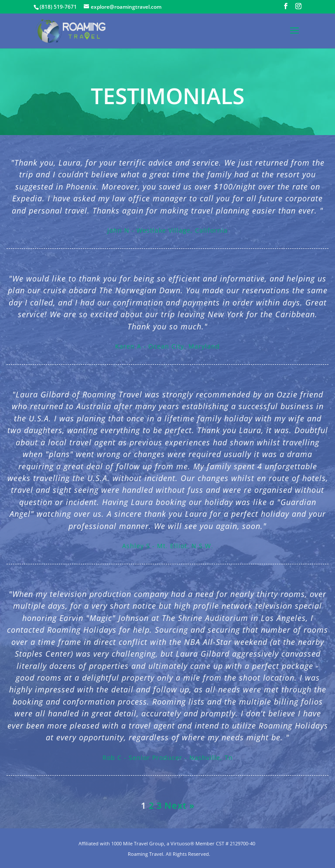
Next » (179, 805)
